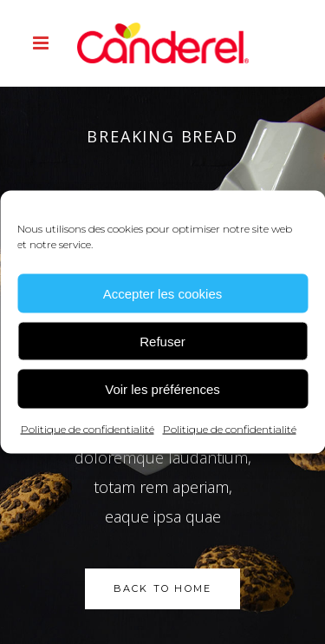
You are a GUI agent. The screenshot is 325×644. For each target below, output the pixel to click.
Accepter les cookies (163, 293)
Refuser (162, 341)
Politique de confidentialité (88, 429)
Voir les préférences (162, 388)
